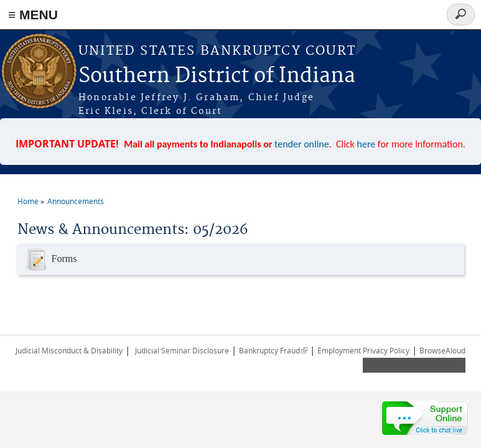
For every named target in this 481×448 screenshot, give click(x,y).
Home (28, 201)
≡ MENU (33, 15)
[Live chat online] (425, 418)
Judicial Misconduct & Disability (69, 350)
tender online (302, 144)
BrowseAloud (442, 350)
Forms (50, 259)
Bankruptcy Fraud (273, 350)
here (367, 144)
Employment (339, 350)
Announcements (76, 201)
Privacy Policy (386, 350)
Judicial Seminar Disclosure (182, 350)
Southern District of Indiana (217, 76)
